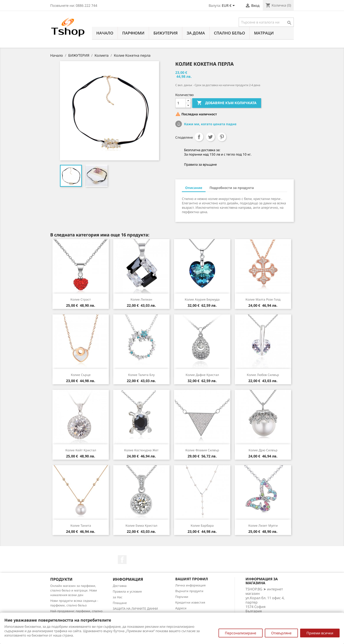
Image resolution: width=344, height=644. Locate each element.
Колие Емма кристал (141, 525)
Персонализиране (241, 633)
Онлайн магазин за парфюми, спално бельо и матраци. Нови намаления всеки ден (74, 590)
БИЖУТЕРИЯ (165, 33)
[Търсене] (266, 22)
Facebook (122, 560)
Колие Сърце (81, 375)
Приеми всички (320, 633)
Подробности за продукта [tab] (232, 188)
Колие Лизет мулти (263, 525)
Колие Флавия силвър (202, 450)
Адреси (181, 608)
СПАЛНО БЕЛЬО (229, 33)
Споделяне (199, 137)
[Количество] (181, 103)
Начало (105, 33)
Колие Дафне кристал (202, 375)
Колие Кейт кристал (81, 450)
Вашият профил (192, 579)
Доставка (120, 586)
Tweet (210, 137)
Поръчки (182, 597)
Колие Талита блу (141, 375)
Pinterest (222, 137)
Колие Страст (81, 299)
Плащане (120, 603)
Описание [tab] (194, 188)
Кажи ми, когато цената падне (210, 124)
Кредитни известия (190, 602)
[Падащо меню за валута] (229, 6)
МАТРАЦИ (264, 33)
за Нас (118, 597)
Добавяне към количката (227, 103)
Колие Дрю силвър (263, 450)
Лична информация (190, 585)
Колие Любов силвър (263, 375)
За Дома (196, 33)
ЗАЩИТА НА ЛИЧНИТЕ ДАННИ (135, 609)
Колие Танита (81, 525)
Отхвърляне (281, 633)
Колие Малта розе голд (263, 299)
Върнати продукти (189, 591)
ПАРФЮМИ (133, 33)
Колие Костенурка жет (141, 450)
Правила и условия (127, 591)
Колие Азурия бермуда (202, 299)
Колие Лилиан (141, 299)
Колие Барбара (202, 525)
